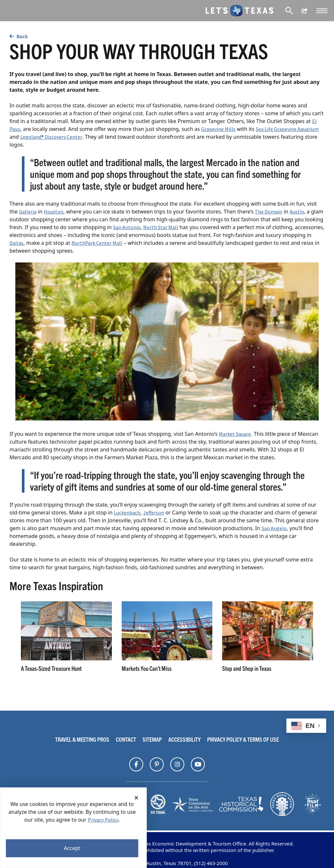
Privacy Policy (103, 820)
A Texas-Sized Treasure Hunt (51, 668)
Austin (297, 212)
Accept (72, 848)
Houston (53, 212)
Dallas (16, 243)
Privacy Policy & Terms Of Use (243, 739)
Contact (126, 739)
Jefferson (154, 513)
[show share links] (305, 11)
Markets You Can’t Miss (147, 668)
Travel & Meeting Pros (82, 739)
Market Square (235, 434)
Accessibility (184, 739)
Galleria (28, 212)
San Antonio (127, 227)
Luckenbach (127, 513)
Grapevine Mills (218, 129)
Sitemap (152, 739)
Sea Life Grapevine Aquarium (287, 129)
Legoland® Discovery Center (51, 137)
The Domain (268, 212)
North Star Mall (161, 227)
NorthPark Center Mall (97, 243)
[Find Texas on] (136, 765)
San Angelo (274, 528)
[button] (322, 11)
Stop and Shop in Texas (247, 668)
